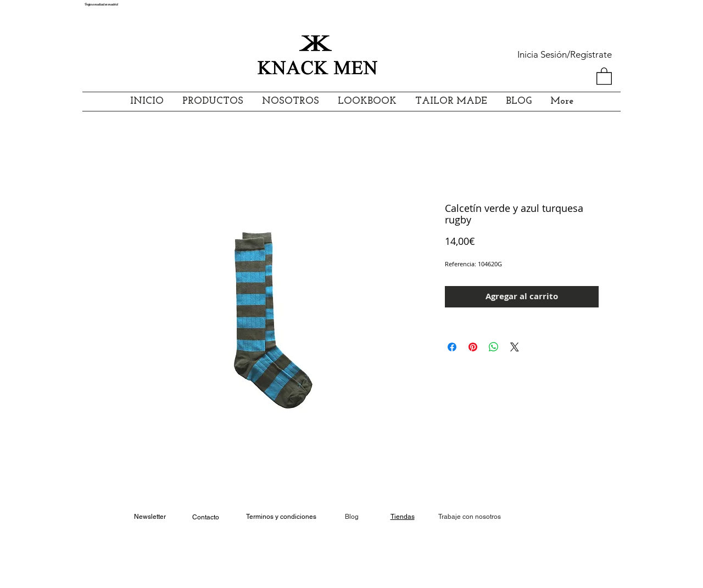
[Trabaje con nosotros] (470, 517)
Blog (352, 517)
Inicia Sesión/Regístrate (565, 54)
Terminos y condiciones (281, 517)
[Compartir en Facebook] (452, 347)
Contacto (206, 517)
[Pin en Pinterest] (473, 347)
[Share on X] (515, 347)
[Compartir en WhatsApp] (494, 347)
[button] (604, 75)
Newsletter (150, 517)
